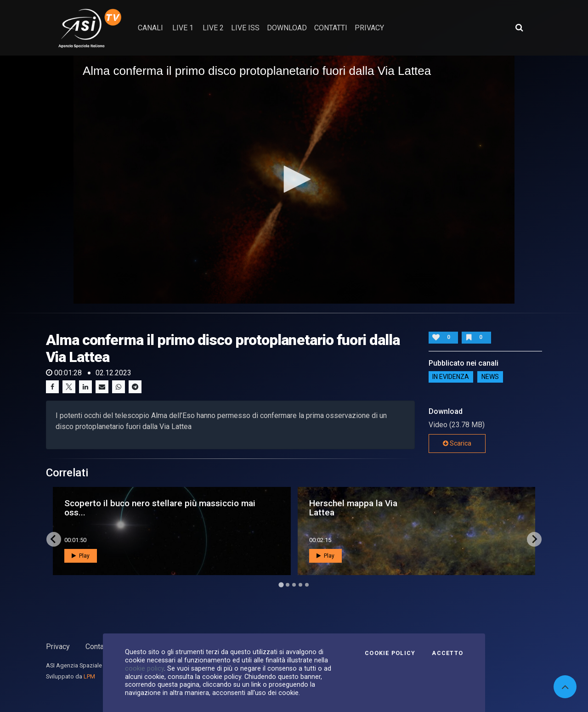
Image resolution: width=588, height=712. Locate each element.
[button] (294, 179)
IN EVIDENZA (451, 377)
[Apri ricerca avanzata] (519, 28)
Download (287, 28)
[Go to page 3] (294, 585)
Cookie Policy (390, 653)
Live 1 (183, 28)
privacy (369, 28)
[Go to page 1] (281, 585)
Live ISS (245, 28)
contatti (331, 28)
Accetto (447, 653)
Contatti (98, 647)
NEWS (490, 377)
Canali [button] (150, 28)
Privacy (58, 647)
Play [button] (81, 556)
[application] (294, 180)
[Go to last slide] (54, 539)
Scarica (457, 443)
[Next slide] (534, 539)
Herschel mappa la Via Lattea (353, 508)
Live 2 (213, 28)
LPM (89, 676)
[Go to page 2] (288, 585)
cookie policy (144, 668)
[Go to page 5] (307, 585)
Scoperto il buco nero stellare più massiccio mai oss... (160, 508)
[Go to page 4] (300, 585)
